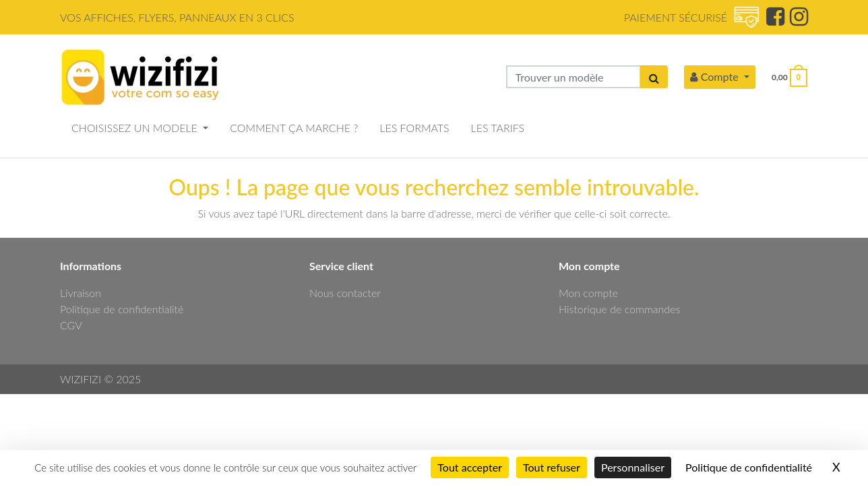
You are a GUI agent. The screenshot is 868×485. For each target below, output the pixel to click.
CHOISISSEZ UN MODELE (136, 128)
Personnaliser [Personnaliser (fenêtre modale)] (633, 467)
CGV (71, 325)
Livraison (81, 293)
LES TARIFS (498, 128)
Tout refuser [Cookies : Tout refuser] (552, 467)
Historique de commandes (619, 309)
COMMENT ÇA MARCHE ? (294, 128)
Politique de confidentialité (122, 309)
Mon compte (588, 293)
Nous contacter (345, 293)
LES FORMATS (414, 128)
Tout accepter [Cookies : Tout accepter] (470, 467)
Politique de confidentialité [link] (749, 467)
